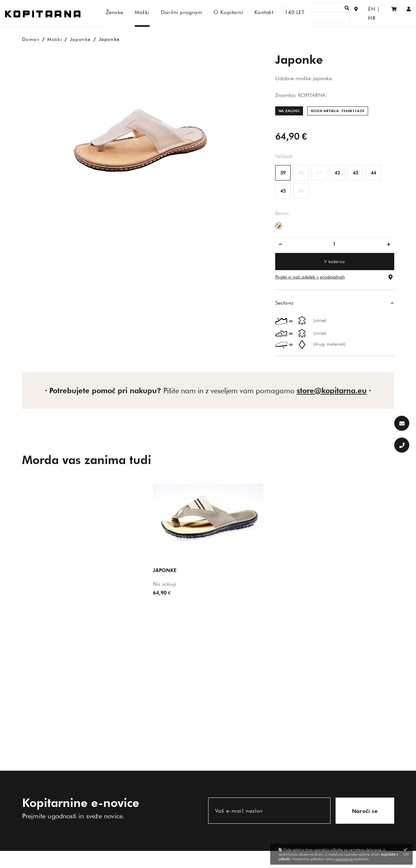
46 (301, 191)
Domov (31, 39)
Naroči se (365, 811)
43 (355, 173)
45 (283, 191)
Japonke (80, 39)
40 (301, 173)
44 (373, 173)
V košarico (334, 261)
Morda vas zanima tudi (87, 460)
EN (364, 13)
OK (406, 852)
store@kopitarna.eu (332, 391)
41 (319, 173)
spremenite (344, 859)
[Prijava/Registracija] (409, 13)
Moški (55, 39)
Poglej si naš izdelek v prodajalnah (310, 277)
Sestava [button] (284, 303)
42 (337, 173)
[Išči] (324, 13)
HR (377, 13)
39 (283, 173)
